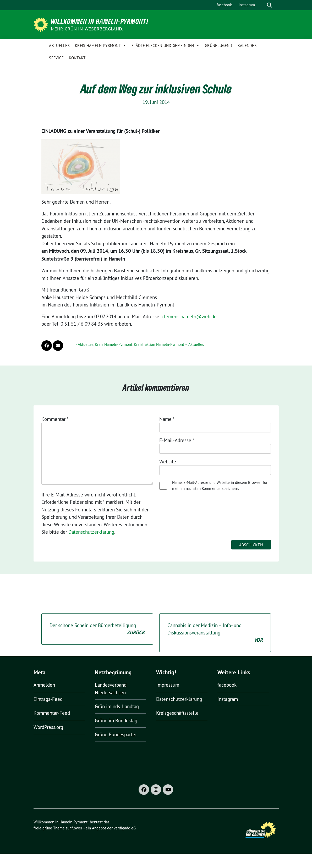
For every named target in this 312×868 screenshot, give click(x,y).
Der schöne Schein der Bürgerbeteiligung (97, 629)
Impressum (168, 685)
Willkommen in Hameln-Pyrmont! (100, 21)
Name (167, 419)
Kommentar (55, 419)
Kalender (247, 46)
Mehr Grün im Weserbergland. (87, 29)
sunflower (74, 828)
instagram (247, 5)
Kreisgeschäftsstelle (177, 713)
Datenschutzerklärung (91, 532)
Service (56, 58)
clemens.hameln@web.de (189, 316)
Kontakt (77, 58)
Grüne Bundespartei (116, 734)
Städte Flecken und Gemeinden (166, 46)
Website (168, 462)
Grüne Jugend (219, 46)
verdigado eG (125, 828)
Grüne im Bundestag (116, 721)
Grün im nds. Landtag (117, 706)
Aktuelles (59, 46)
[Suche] (262, 5)
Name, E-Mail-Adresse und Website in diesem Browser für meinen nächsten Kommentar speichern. (220, 485)
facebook (224, 5)
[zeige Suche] (269, 5)
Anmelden (44, 685)
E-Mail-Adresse (177, 440)
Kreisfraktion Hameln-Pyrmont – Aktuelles (169, 344)
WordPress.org (48, 727)
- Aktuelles (84, 344)
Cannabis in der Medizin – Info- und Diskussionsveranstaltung (215, 633)
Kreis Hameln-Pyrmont (101, 46)
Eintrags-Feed (48, 699)
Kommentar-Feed (52, 713)
